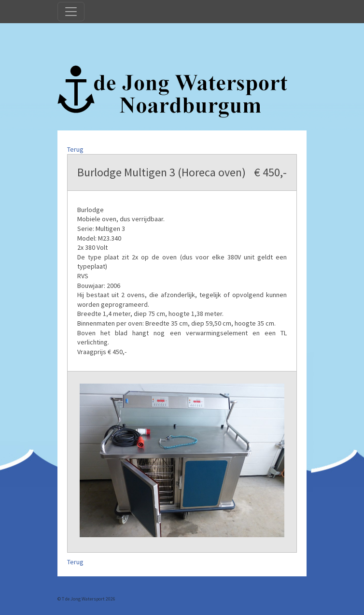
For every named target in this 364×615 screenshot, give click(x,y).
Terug (75, 149)
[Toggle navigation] (71, 12)
